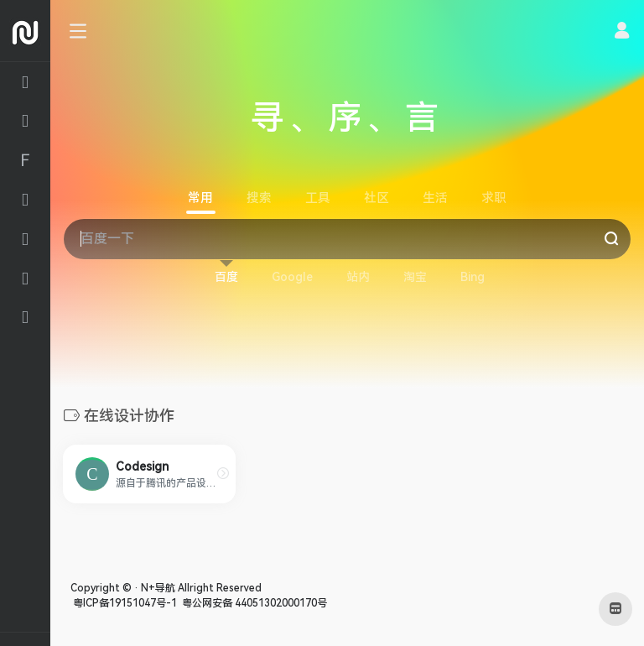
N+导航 (158, 588)
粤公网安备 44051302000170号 (253, 603)
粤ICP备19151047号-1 (124, 603)
